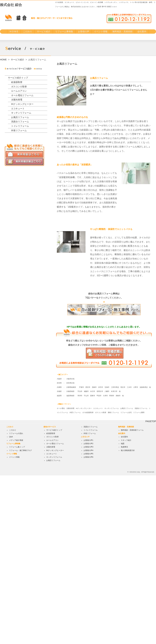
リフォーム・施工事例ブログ (20, 619)
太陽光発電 (17, 100)
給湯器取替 (17, 82)
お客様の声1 (88, 609)
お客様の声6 (88, 626)
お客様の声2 (88, 612)
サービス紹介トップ (18, 78)
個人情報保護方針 (128, 619)
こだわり (28, 31)
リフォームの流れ (16, 602)
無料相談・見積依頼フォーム (132, 599)
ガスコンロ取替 (19, 87)
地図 (123, 612)
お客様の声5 (88, 622)
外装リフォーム (19, 130)
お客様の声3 (88, 615)
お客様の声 (84, 31)
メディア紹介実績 (16, 609)
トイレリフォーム (20, 126)
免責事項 (124, 615)
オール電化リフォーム (22, 95)
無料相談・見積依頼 (122, 31)
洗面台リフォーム (20, 122)
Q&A (11, 605)
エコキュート (18, 108)
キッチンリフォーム (21, 113)
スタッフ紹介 (126, 609)
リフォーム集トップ (17, 615)
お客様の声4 (88, 619)
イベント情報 (101, 31)
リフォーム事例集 (64, 31)
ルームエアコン (19, 91)
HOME (3, 60)
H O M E (14, 31)
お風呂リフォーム (20, 117)
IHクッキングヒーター (22, 104)
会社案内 (142, 31)
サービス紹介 (44, 31)
